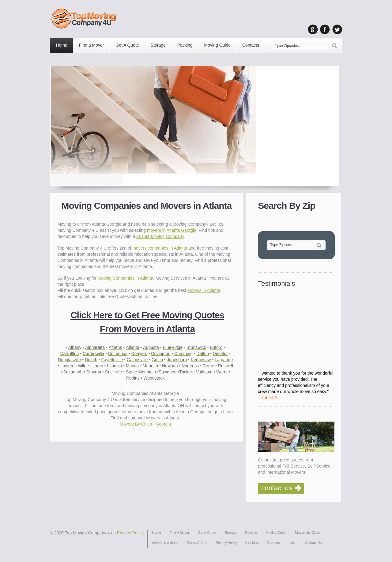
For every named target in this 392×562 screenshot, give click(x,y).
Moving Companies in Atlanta (125, 278)
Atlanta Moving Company (160, 236)
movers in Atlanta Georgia (172, 230)
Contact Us (313, 543)
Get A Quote (127, 45)
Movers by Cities (307, 533)
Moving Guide (217, 45)
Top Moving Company (85, 19)
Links (292, 543)
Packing (185, 45)
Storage (158, 45)
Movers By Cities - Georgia (145, 424)
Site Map (252, 543)
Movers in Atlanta (204, 290)
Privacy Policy (130, 533)
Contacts (251, 45)
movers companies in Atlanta (160, 248)
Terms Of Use (197, 543)
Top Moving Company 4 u (89, 533)
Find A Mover (179, 533)
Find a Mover (92, 45)
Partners (274, 543)
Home (61, 45)
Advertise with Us (165, 543)
